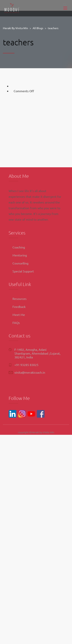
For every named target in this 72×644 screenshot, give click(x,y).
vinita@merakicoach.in (30, 372)
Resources (19, 299)
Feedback (19, 307)
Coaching (19, 247)
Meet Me (19, 315)
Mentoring (20, 255)
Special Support (23, 271)
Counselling (20, 263)
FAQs (16, 323)
